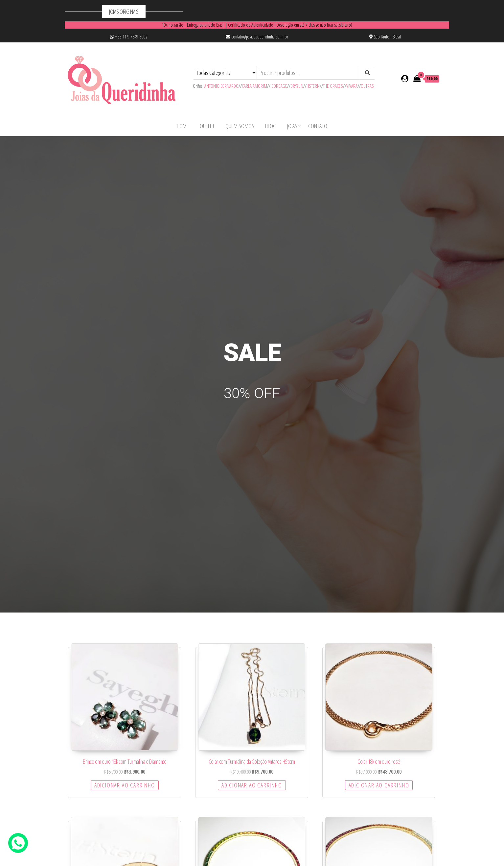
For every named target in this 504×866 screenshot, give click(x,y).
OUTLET (207, 126)
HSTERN (313, 86)
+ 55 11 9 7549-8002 (129, 37)
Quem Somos (240, 126)
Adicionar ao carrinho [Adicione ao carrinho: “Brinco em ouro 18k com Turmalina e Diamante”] (125, 785)
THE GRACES (333, 86)
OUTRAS (367, 86)
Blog (271, 126)
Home (183, 126)
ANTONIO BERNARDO (221, 86)
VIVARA (352, 86)
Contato (318, 126)
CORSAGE (279, 86)
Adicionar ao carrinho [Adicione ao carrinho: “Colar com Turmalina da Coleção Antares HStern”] (252, 785)
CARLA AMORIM (254, 86)
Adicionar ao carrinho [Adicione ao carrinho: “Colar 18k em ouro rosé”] (379, 785)
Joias (292, 126)
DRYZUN (297, 86)
